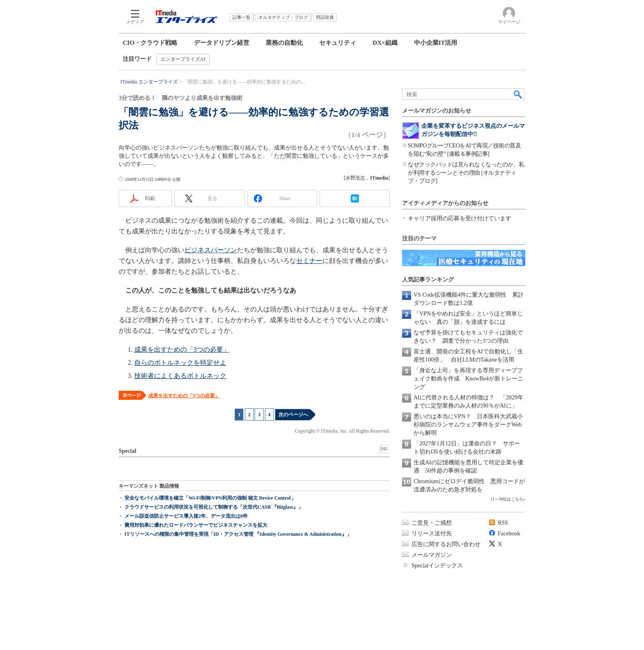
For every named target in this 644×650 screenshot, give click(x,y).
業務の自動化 (284, 43)
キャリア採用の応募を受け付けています (460, 218)
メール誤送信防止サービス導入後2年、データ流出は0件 (186, 516)
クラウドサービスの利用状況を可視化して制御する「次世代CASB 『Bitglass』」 (214, 507)
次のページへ (293, 415)
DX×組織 (385, 43)
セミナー (309, 261)
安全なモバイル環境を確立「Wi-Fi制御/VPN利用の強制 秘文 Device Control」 (210, 498)
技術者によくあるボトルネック (180, 376)
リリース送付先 (432, 534)
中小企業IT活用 (436, 43)
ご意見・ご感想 (432, 523)
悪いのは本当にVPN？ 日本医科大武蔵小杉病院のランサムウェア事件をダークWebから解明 (468, 425)
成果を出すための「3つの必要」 (182, 349)
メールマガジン (432, 555)
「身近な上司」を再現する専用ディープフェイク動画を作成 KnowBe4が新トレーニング (468, 379)
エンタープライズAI (183, 59)
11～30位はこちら (507, 499)
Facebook (509, 534)
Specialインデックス (437, 566)
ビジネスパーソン (211, 250)
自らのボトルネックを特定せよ (180, 363)
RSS (503, 523)
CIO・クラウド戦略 (150, 43)
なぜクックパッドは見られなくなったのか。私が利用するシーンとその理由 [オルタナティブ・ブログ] (466, 173)
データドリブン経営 (222, 43)
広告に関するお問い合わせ (446, 544)
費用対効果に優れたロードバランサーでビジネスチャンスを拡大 (196, 525)
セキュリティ (338, 43)
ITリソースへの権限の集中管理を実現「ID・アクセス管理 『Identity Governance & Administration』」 (238, 534)
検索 (518, 94)
